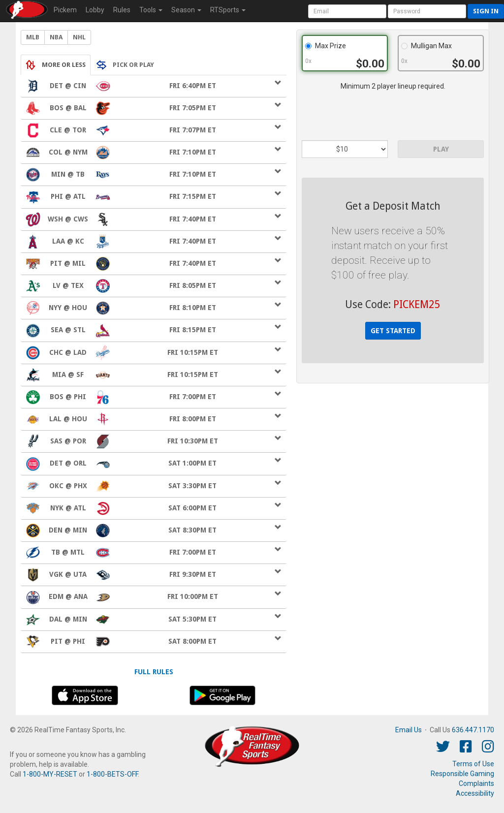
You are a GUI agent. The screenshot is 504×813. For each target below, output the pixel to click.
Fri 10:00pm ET (154, 597)
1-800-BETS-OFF (112, 774)
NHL (79, 37)
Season (186, 10)
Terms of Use (473, 764)
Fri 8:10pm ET (154, 308)
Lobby (95, 10)
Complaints (476, 783)
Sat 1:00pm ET (154, 464)
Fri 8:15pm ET (154, 330)
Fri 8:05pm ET (154, 286)
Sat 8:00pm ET (154, 642)
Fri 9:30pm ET (154, 575)
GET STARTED (393, 331)
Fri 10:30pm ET (154, 441)
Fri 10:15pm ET (154, 353)
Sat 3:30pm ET (154, 486)
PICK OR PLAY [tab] (125, 65)
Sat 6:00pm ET (154, 508)
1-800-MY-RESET (50, 774)
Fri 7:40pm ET (154, 219)
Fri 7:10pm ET (154, 153)
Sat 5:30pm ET (154, 620)
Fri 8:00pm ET (154, 419)
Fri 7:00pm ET (154, 397)
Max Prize (326, 46)
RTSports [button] (228, 10)
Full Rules (154, 672)
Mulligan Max (426, 46)
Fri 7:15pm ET (154, 197)
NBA (56, 37)
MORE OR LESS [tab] (56, 65)
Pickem (65, 10)
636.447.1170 (473, 730)
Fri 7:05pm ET (154, 108)
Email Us (409, 730)
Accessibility (475, 793)
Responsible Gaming (462, 774)
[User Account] (347, 11)
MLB (33, 37)
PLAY (441, 149)
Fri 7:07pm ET (154, 130)
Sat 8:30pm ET (154, 531)
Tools (151, 10)
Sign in (486, 11)
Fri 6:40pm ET (154, 86)
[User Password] (427, 11)
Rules (122, 10)
